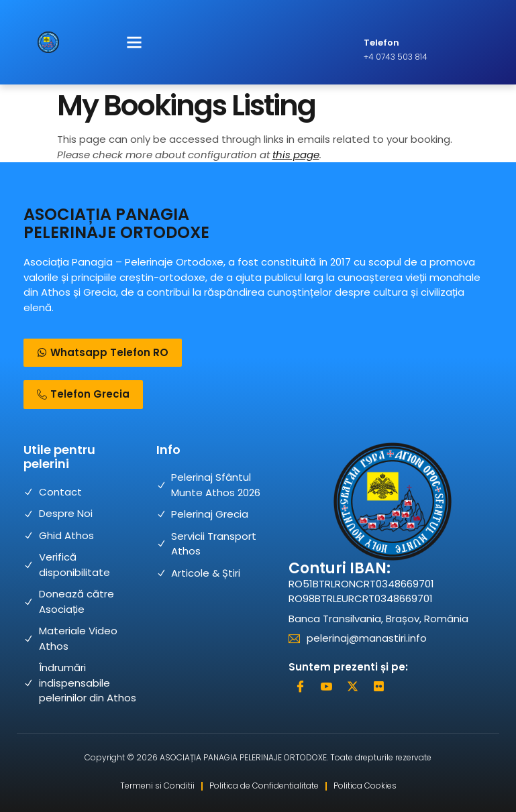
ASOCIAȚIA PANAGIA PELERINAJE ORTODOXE (116, 223)
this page (296, 155)
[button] (134, 42)
